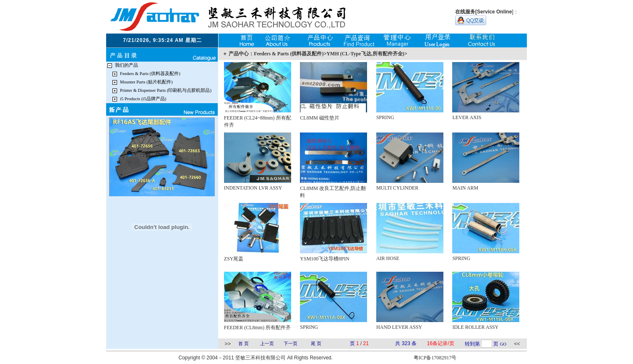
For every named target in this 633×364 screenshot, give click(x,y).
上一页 (267, 344)
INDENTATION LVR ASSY (253, 188)
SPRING (385, 117)
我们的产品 (126, 65)
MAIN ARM (465, 188)
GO (503, 344)
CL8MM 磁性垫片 (320, 118)
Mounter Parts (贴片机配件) (146, 82)
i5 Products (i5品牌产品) (143, 99)
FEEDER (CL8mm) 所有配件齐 (257, 328)
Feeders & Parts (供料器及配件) (150, 74)
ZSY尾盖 (234, 259)
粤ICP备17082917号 (435, 358)
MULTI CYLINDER (397, 188)
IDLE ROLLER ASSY (475, 327)
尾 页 (316, 344)
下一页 (290, 344)
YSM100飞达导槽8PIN (324, 259)
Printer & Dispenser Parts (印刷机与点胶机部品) (166, 90)
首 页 (244, 344)
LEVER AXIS (467, 117)
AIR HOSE (388, 258)
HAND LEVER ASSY (399, 327)
